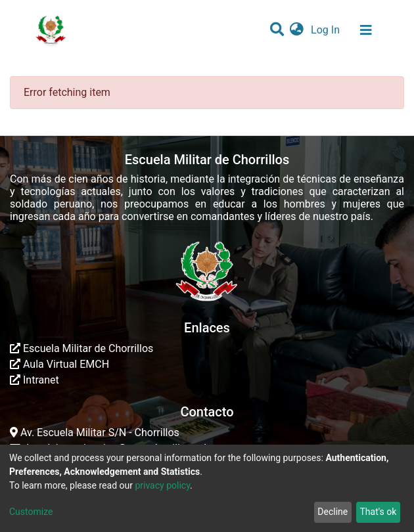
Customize (31, 512)
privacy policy (162, 485)
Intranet (34, 380)
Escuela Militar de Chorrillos (81, 348)
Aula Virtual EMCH (59, 364)
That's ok (378, 512)
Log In (327, 30)
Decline (333, 512)
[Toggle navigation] (366, 30)
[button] (297, 30)
